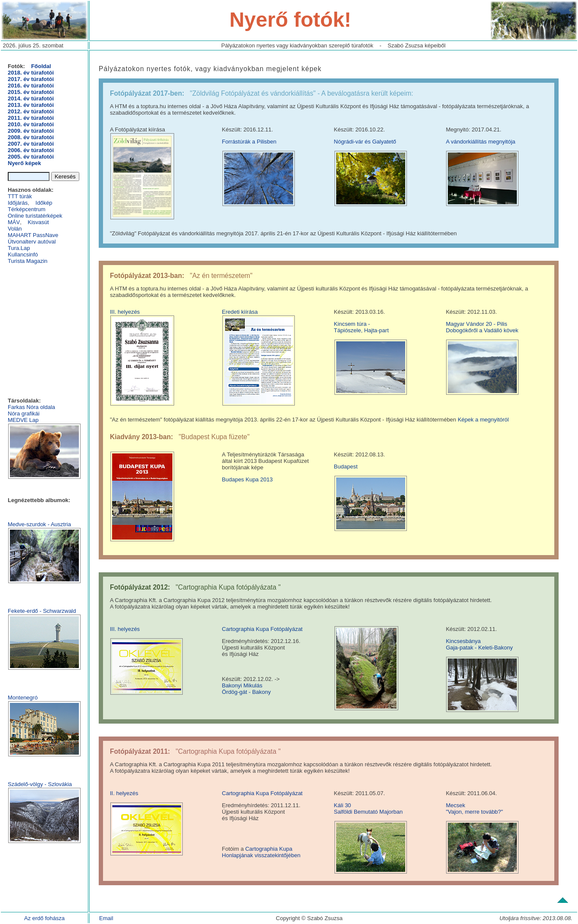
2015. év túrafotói (31, 92)
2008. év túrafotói (31, 137)
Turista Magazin (28, 261)
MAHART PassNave (33, 235)
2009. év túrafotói (31, 131)
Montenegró (23, 698)
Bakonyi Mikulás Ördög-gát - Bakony (246, 689)
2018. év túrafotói (31, 73)
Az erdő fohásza (44, 918)
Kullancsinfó (23, 254)
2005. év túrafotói (31, 157)
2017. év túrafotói (31, 79)
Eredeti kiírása (240, 312)
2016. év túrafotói (31, 86)
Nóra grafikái (24, 414)
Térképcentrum (27, 209)
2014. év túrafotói (31, 98)
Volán (15, 229)
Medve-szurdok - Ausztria (39, 524)
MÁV (14, 222)
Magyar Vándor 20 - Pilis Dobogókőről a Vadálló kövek (482, 327)
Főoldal (41, 66)
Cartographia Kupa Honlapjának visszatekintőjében (261, 852)
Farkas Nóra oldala (31, 407)
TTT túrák (20, 196)
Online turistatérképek (35, 216)
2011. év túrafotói (31, 118)
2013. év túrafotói (31, 105)
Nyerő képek (24, 163)
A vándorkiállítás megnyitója (480, 142)
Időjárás (18, 203)
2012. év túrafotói (31, 111)
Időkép (44, 203)
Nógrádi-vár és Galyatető (365, 142)
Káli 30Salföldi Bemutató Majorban (369, 808)
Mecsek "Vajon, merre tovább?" (474, 808)
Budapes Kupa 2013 (247, 479)
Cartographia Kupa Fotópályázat (262, 629)
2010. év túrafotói (31, 124)
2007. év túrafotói (31, 144)
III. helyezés (125, 312)
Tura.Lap (19, 248)
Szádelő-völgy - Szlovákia (40, 784)
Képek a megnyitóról (483, 420)
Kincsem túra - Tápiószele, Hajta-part (361, 327)
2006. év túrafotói (31, 150)
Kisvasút (38, 222)
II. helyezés (124, 793)
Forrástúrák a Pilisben (249, 142)
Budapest (346, 467)
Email (106, 918)
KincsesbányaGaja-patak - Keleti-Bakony (479, 644)
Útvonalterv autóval (32, 242)
